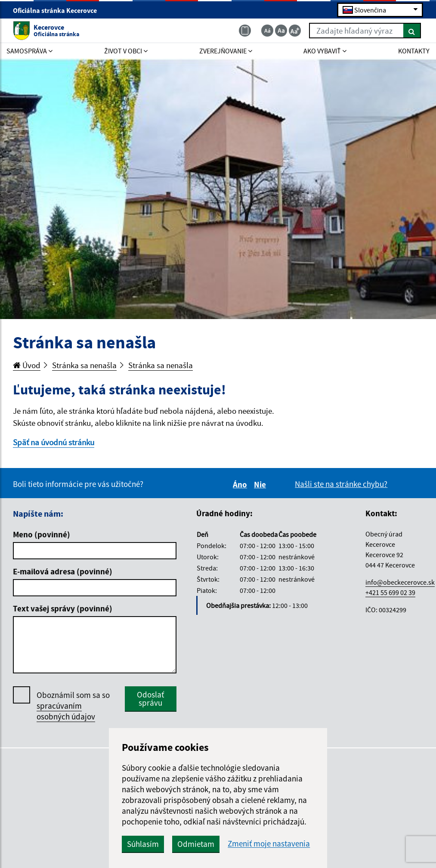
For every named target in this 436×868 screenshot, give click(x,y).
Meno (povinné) (42, 534)
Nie (261, 484)
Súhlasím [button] (143, 844)
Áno (241, 484)
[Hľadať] (412, 31)
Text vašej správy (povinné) (63, 608)
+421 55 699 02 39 (390, 592)
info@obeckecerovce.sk (400, 582)
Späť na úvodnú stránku (54, 442)
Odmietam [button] (196, 844)
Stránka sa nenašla (84, 365)
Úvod (27, 365)
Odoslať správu (150, 699)
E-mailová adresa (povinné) (63, 571)
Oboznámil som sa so (73, 706)
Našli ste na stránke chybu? (341, 484)
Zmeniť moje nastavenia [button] (269, 844)
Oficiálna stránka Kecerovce (59, 10)
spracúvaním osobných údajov (66, 711)
